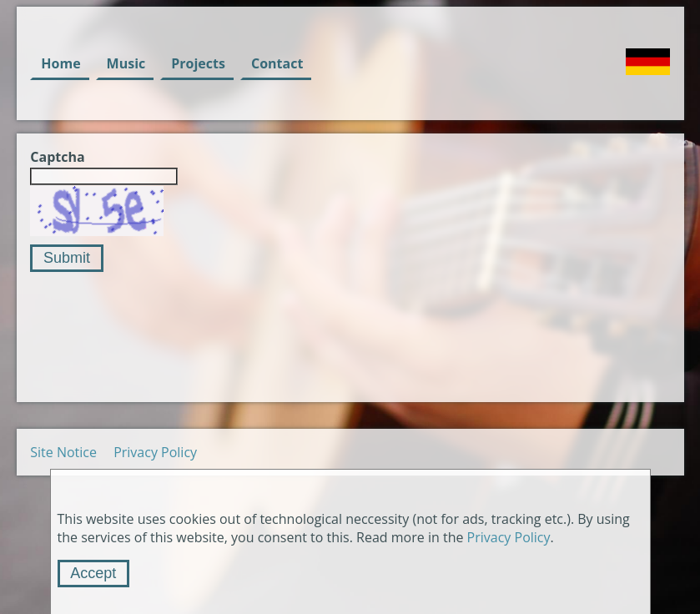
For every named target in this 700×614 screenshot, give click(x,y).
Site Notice (63, 452)
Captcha (57, 157)
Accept (93, 573)
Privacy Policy (155, 452)
